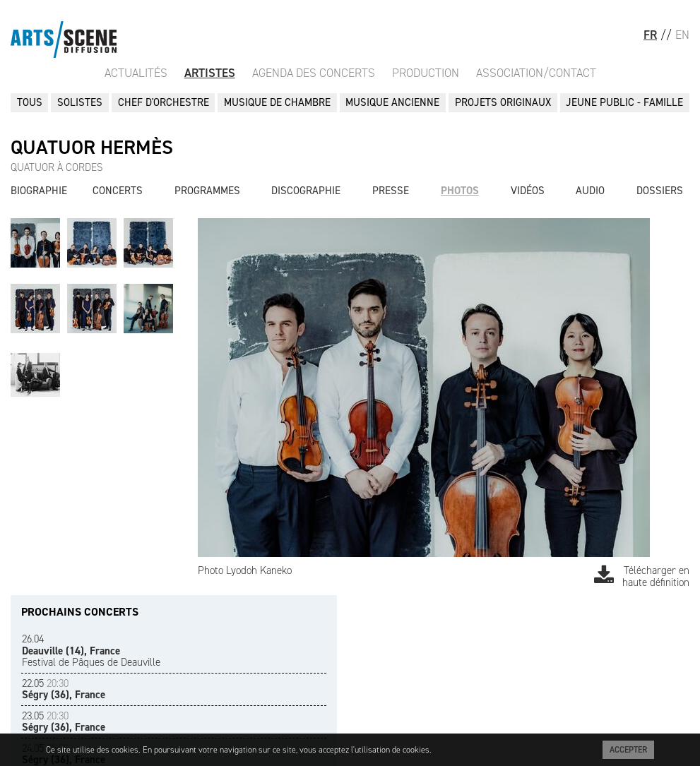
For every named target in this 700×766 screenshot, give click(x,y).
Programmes (207, 191)
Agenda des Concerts (314, 73)
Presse (391, 191)
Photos (460, 191)
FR (650, 35)
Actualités (136, 73)
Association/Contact (536, 73)
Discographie (306, 191)
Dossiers (660, 191)
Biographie (39, 191)
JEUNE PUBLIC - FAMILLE (624, 102)
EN (682, 35)
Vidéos (528, 191)
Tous (30, 102)
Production (426, 73)
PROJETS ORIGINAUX (503, 102)
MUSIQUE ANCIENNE (392, 102)
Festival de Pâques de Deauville (91, 651)
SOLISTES (80, 102)
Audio (590, 191)
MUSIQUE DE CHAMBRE (277, 102)
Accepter (628, 750)
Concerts (118, 191)
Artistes (210, 73)
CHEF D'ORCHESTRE (164, 102)
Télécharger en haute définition (642, 576)
